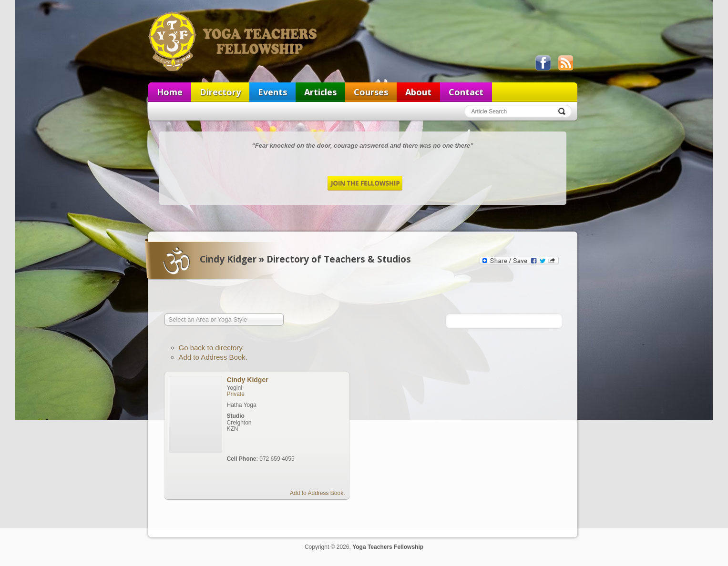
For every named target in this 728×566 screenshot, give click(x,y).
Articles (320, 92)
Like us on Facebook (543, 63)
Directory (220, 92)
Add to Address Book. (213, 357)
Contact (466, 92)
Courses (371, 92)
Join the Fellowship (365, 183)
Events (272, 92)
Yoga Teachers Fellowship (234, 41)
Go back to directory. (211, 348)
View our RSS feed (565, 63)
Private (236, 394)
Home (170, 92)
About (418, 92)
